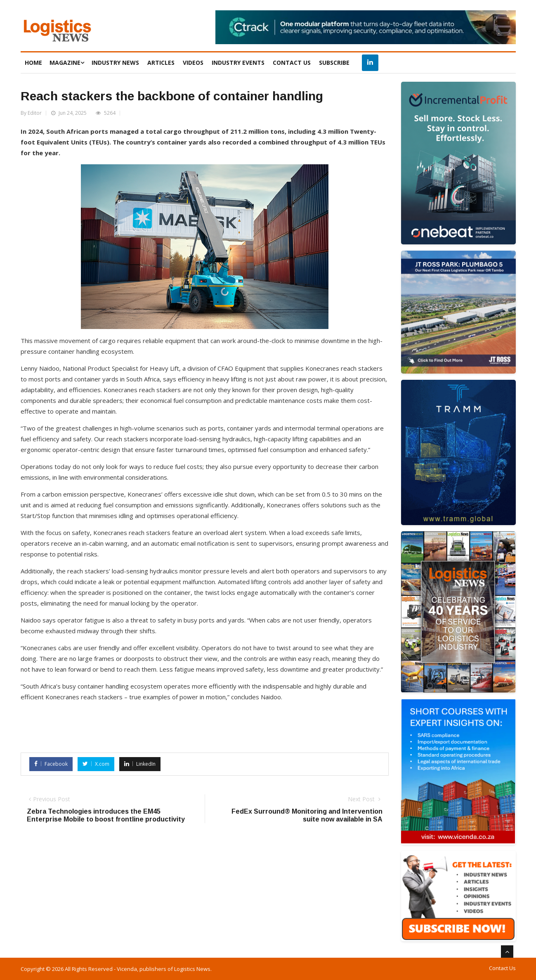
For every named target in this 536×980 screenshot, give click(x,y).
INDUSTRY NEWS (115, 63)
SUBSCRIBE (334, 63)
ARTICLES (161, 63)
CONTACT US (292, 63)
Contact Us (502, 968)
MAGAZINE (67, 63)
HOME (33, 63)
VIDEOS (193, 63)
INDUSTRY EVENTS (238, 63)
